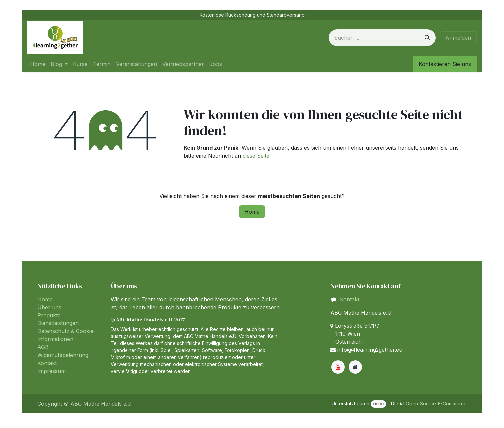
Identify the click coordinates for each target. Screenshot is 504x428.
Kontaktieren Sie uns (445, 64)
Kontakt (47, 363)
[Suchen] (427, 38)
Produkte (49, 315)
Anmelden (458, 38)
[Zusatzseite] (355, 367)
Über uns (49, 307)
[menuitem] (38, 64)
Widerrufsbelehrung (63, 355)
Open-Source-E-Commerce (436, 404)
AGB (43, 347)
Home (252, 212)
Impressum (51, 371)
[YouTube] (338, 367)
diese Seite (256, 156)
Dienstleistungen (58, 323)
